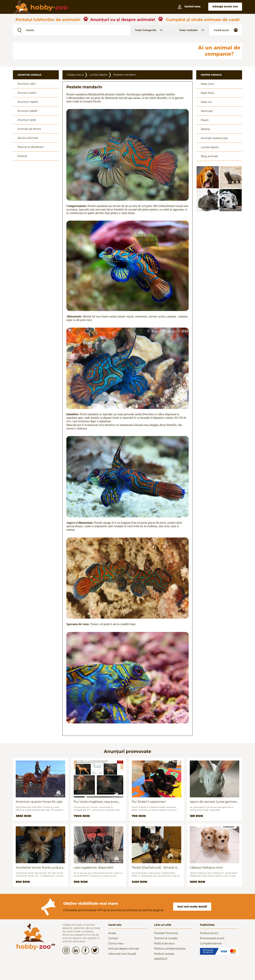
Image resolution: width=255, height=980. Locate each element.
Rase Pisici (208, 93)
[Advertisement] (103, 51)
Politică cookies (164, 954)
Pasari (205, 120)
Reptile (205, 129)
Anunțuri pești (27, 120)
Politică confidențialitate (170, 949)
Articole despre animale (124, 949)
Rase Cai (206, 102)
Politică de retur (164, 943)
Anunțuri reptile (28, 102)
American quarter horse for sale (39, 802)
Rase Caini (208, 84)
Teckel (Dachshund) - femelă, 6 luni (154, 868)
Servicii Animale (28, 138)
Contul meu (116, 943)
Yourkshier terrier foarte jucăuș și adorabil (40, 868)
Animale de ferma (29, 129)
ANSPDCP (161, 959)
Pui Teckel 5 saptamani (149, 802)
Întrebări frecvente (166, 933)
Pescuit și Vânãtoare (31, 147)
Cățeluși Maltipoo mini (206, 868)
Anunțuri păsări (28, 111)
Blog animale (209, 156)
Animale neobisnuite (214, 138)
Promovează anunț (212, 938)
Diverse (22, 156)
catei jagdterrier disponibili (93, 868)
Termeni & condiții (166, 938)
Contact (113, 938)
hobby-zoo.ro (75, 75)
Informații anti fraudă (122, 954)
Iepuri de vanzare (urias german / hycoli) (214, 802)
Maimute (207, 111)
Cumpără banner (211, 943)
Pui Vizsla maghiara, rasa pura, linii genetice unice (96, 802)
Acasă (112, 933)
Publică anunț (209, 933)
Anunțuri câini (27, 84)
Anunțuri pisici (27, 93)
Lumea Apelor (99, 75)
